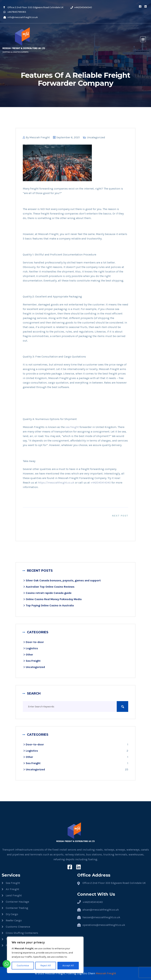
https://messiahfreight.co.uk (56, 483)
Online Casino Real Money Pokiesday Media (54, 599)
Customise (23, 966)
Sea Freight (33, 661)
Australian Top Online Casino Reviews (50, 587)
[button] (143, 39)
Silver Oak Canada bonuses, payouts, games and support (63, 580)
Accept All (68, 966)
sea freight (72, 427)
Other (29, 655)
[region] (45, 955)
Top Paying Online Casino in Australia (50, 605)
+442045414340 (101, 483)
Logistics (32, 648)
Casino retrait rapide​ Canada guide (49, 593)
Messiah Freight (40, 137)
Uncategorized (96, 137)
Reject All (46, 966)
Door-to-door (35, 642)
